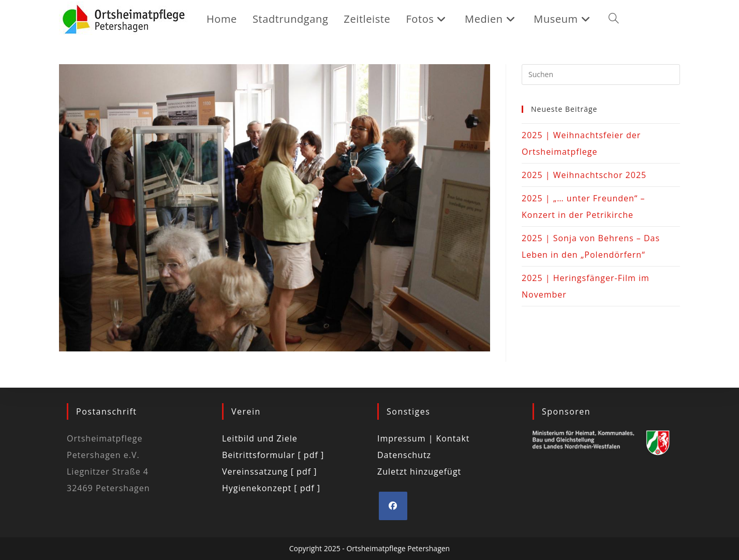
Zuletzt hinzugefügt (419, 471)
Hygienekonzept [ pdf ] (271, 488)
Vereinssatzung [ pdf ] (269, 471)
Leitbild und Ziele (260, 438)
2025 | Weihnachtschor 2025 (584, 175)
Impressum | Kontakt (424, 438)
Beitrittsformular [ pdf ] (273, 455)
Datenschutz (404, 455)
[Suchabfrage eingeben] (601, 75)
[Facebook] (393, 506)
